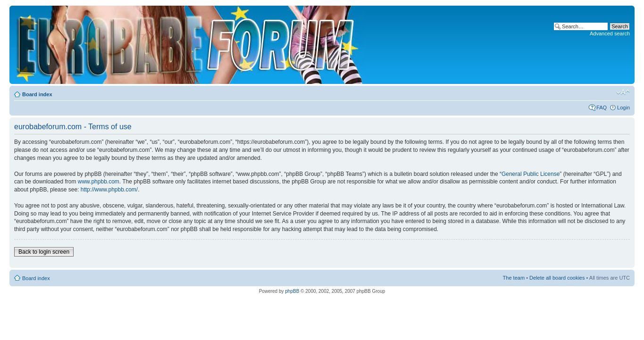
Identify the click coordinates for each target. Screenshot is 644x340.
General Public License (531, 174)
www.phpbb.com (99, 182)
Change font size (623, 92)
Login (623, 108)
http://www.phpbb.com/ (109, 190)
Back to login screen (44, 252)
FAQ (602, 108)
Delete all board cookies (557, 278)
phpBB (292, 291)
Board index (37, 94)
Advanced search (610, 33)
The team (514, 278)
